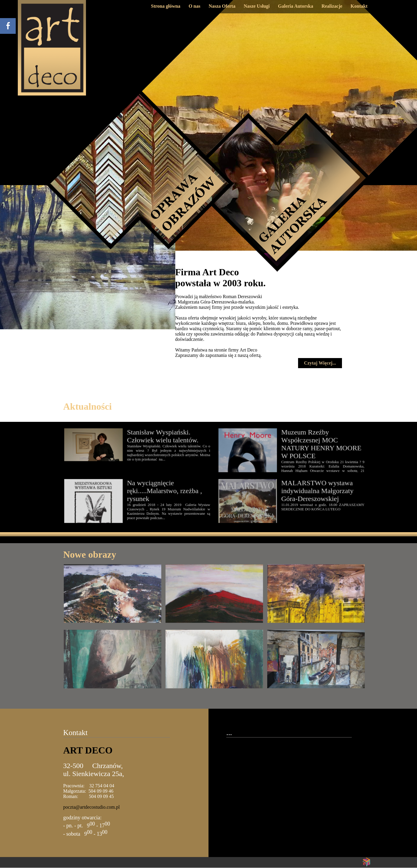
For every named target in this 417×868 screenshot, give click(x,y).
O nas (195, 6)
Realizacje (332, 6)
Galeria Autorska (296, 6)
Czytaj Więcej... (320, 363)
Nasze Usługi (257, 6)
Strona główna (166, 6)
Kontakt (359, 6)
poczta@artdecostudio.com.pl (91, 807)
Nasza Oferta (222, 6)
